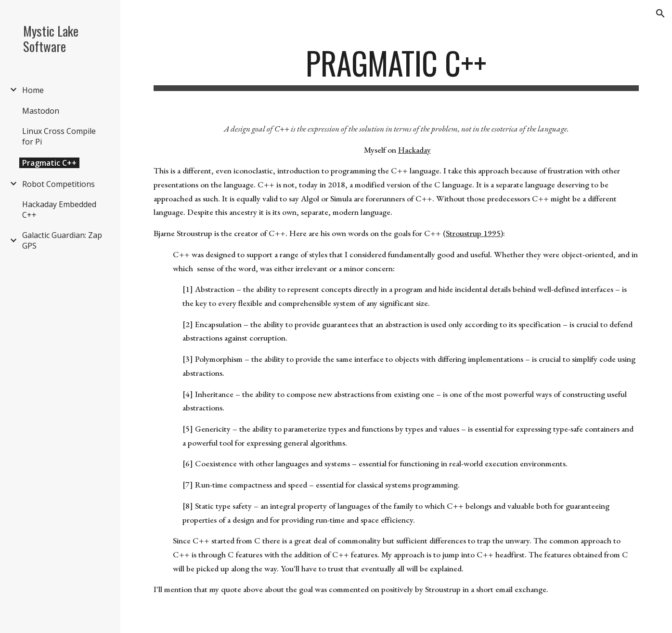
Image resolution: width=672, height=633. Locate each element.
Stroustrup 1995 (473, 233)
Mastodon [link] (41, 111)
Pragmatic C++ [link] (49, 163)
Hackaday (414, 150)
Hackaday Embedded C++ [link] (59, 210)
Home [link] (33, 90)
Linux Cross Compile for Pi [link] (59, 136)
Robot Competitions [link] (58, 184)
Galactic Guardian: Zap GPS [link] (62, 240)
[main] (396, 68)
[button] (660, 13)
